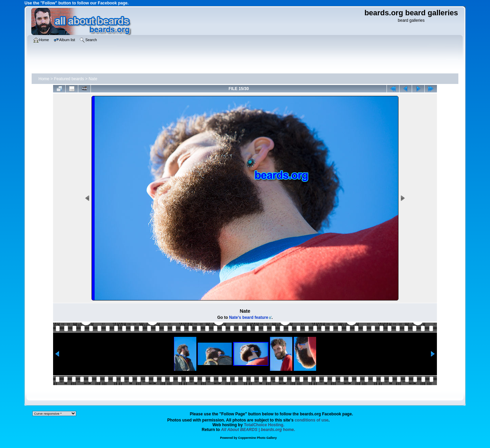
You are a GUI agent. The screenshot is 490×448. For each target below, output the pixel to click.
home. (258, 430)
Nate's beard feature (249, 317)
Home (44, 79)
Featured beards (69, 79)
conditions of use (312, 420)
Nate (93, 79)
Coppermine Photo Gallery (258, 438)
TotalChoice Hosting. (264, 425)
